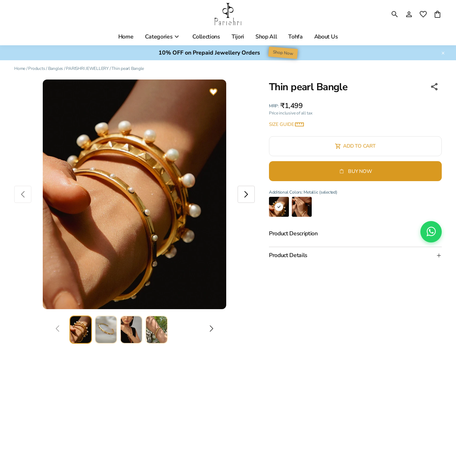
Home (20, 68)
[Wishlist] (213, 93)
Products (37, 68)
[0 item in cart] (437, 14)
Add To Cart (355, 146)
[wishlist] (423, 14)
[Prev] (58, 330)
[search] (395, 14)
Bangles (56, 68)
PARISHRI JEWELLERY (87, 68)
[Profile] (409, 14)
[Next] (211, 330)
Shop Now (283, 53)
